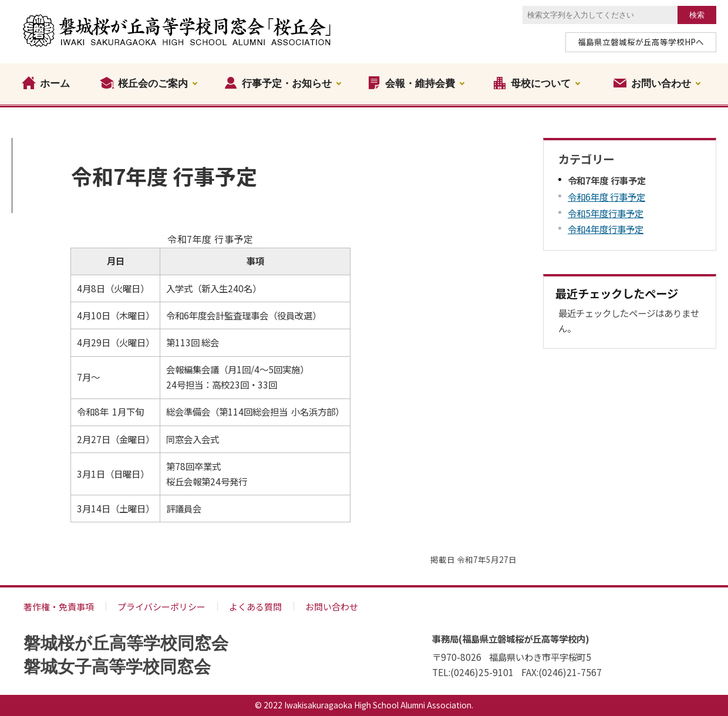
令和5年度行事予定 (606, 213)
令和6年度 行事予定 (606, 197)
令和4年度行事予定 (606, 229)
